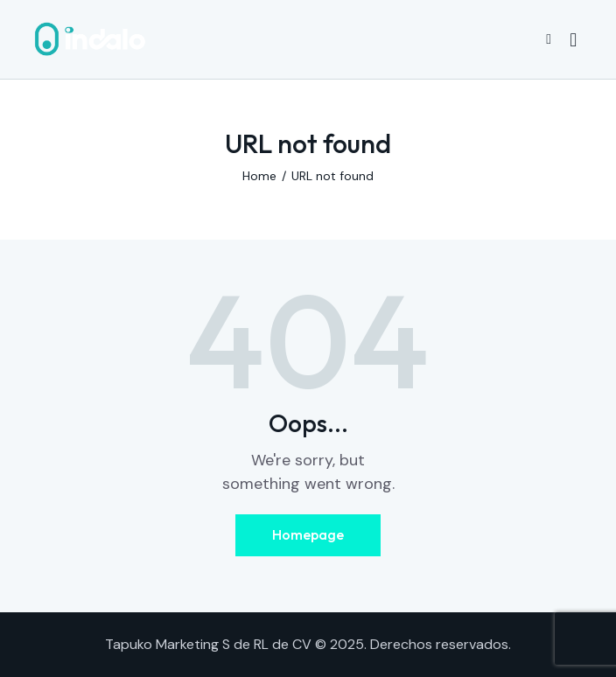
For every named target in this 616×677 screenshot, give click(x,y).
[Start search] (573, 40)
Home (259, 176)
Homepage (308, 534)
